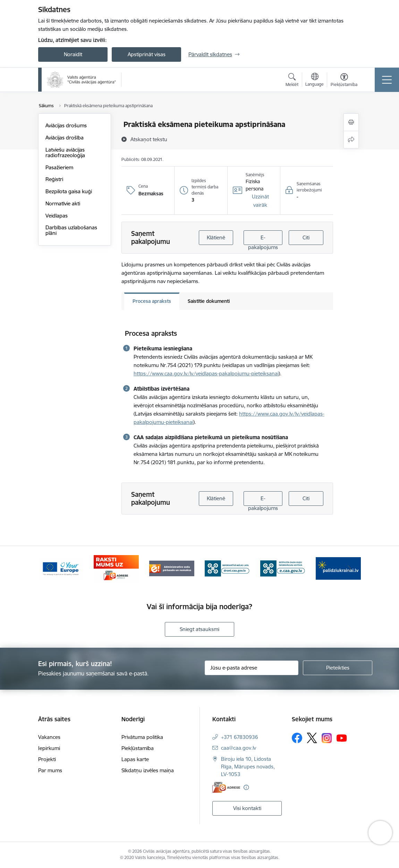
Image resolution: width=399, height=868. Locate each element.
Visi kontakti (247, 808)
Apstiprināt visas (147, 54)
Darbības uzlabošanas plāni (71, 230)
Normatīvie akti (63, 203)
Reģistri (54, 179)
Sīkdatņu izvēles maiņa (148, 770)
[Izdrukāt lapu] (351, 122)
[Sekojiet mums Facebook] (297, 738)
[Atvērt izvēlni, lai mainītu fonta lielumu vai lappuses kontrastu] (344, 81)
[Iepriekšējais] (50, 569)
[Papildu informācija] (246, 787)
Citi (306, 237)
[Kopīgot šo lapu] (351, 140)
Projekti (47, 759)
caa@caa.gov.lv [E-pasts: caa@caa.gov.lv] (239, 748)
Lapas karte (135, 759)
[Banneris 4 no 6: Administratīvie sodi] (227, 568)
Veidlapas (57, 216)
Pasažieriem (59, 167)
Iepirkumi (49, 748)
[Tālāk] (349, 569)
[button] (260, 201)
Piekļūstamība (138, 748)
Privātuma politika (142, 737)
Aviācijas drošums (66, 125)
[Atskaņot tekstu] (149, 139)
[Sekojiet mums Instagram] (327, 738)
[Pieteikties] (338, 668)
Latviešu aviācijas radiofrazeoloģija (65, 152)
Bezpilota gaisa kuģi (69, 191)
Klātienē (216, 237)
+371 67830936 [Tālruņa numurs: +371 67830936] (240, 737)
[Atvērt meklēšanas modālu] (292, 81)
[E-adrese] (226, 787)
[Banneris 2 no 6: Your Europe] (116, 568)
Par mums (50, 770)
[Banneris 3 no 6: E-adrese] (172, 568)
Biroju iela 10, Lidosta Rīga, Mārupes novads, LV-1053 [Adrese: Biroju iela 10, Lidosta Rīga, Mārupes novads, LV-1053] (248, 767)
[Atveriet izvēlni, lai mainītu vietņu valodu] (315, 80)
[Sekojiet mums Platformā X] (312, 738)
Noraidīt (73, 54)
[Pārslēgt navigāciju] (387, 80)
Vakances (49, 737)
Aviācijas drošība (65, 138)
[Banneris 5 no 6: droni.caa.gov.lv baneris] (283, 568)
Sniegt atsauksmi (199, 629)
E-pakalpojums (263, 240)
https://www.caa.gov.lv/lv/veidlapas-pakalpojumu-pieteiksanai (206, 373)
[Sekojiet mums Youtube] (342, 738)
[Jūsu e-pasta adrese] (252, 668)
